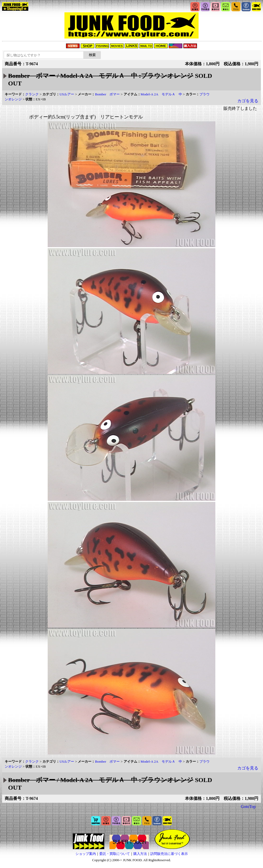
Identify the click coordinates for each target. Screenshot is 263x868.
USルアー (67, 94)
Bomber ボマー (107, 94)
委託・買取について (115, 854)
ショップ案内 (86, 854)
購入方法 (140, 854)
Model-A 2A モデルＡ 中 (161, 94)
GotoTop (248, 807)
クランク (32, 94)
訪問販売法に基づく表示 (169, 854)
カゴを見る (248, 101)
